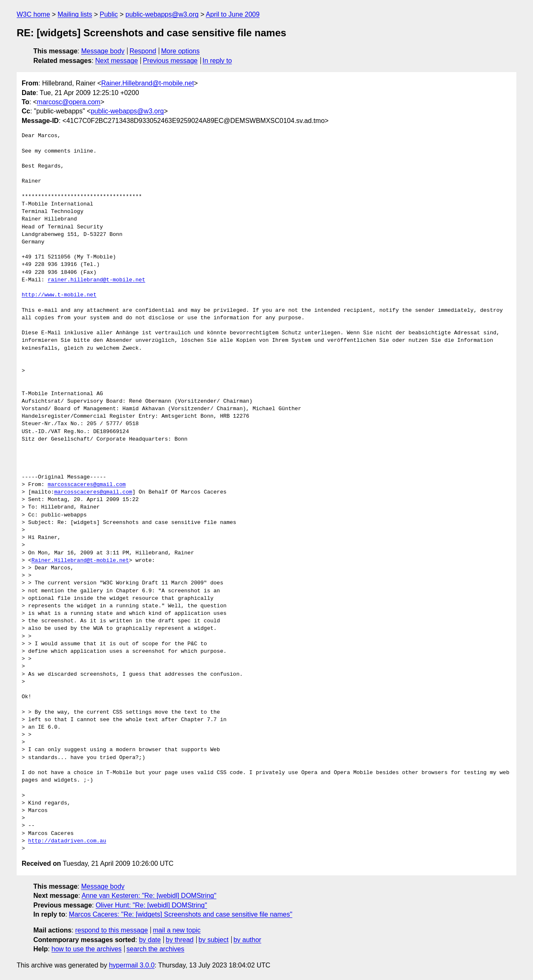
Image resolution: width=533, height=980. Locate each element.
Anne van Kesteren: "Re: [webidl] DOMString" (149, 896)
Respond (143, 51)
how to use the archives (87, 949)
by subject (213, 940)
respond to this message (111, 930)
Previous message (170, 61)
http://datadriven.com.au (67, 841)
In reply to (217, 61)
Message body (103, 51)
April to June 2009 (233, 14)
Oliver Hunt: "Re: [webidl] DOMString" (151, 905)
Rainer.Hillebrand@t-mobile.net (148, 83)
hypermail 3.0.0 (131, 965)
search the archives (156, 949)
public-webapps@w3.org (162, 14)
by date (150, 940)
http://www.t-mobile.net (59, 295)
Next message (117, 61)
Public (109, 14)
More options (181, 51)
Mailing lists (75, 14)
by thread (180, 940)
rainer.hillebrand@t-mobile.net (96, 280)
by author (247, 940)
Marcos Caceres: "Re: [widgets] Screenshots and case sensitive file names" (180, 914)
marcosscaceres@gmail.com (86, 485)
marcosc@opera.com (69, 102)
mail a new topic (177, 930)
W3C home (33, 14)
